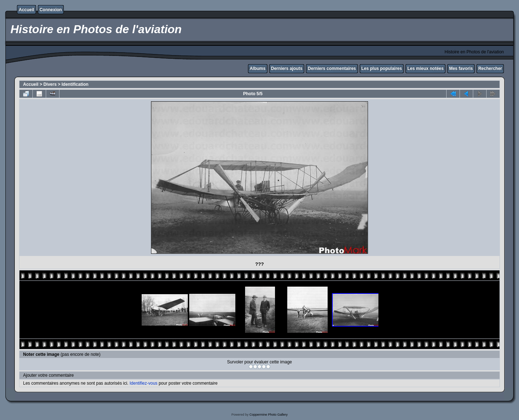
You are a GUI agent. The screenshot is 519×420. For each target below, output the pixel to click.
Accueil (26, 10)
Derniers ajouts (287, 68)
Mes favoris (461, 68)
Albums (258, 68)
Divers (50, 84)
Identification (75, 84)
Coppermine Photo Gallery (269, 415)
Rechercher (490, 68)
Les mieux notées (425, 68)
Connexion (51, 10)
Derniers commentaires (332, 68)
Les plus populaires (382, 68)
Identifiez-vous (143, 383)
